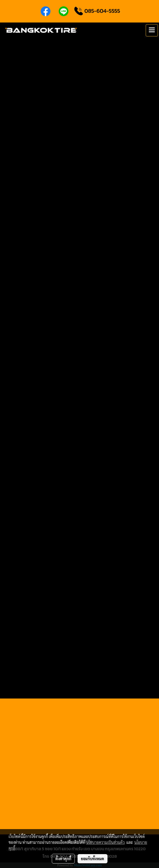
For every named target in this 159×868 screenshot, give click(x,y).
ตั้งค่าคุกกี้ (63, 859)
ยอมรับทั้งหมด (93, 859)
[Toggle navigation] (152, 30)
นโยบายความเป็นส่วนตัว (105, 842)
